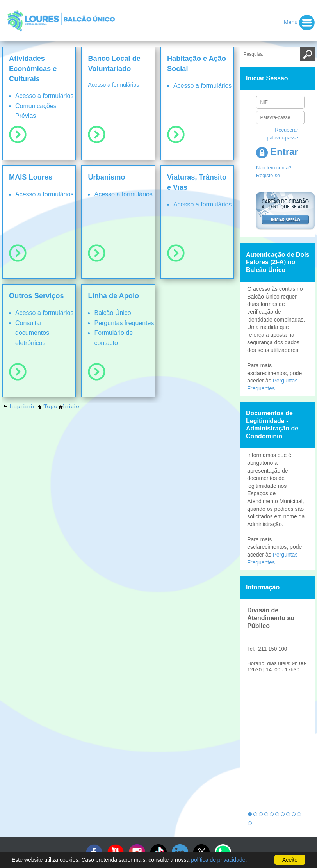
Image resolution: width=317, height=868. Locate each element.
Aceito (290, 860)
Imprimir (19, 406)
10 (299, 814)
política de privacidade (218, 860)
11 (250, 823)
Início (69, 406)
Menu (299, 23)
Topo (47, 406)
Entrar (277, 152)
